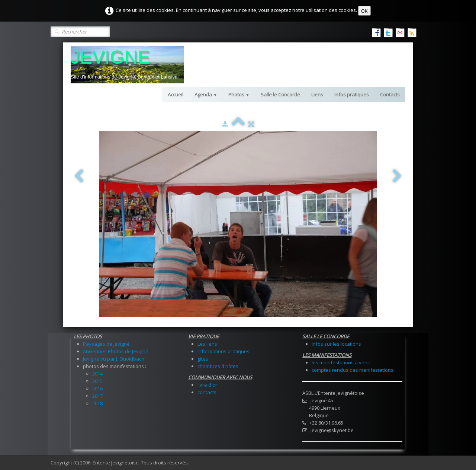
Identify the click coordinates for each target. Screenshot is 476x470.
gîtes (203, 359)
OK (364, 11)
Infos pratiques (352, 95)
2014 (97, 374)
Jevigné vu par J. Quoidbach (114, 359)
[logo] (127, 65)
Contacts (390, 95)
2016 (97, 389)
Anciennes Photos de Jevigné (116, 351)
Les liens (207, 344)
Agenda (206, 95)
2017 (97, 396)
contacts (207, 392)
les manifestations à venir (341, 362)
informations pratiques (223, 351)
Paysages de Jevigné (106, 344)
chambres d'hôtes (218, 366)
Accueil (176, 95)
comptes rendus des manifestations (353, 370)
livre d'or (207, 385)
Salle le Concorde (280, 95)
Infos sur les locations (336, 344)
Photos (239, 95)
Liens (317, 95)
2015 (97, 381)
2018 (97, 403)
